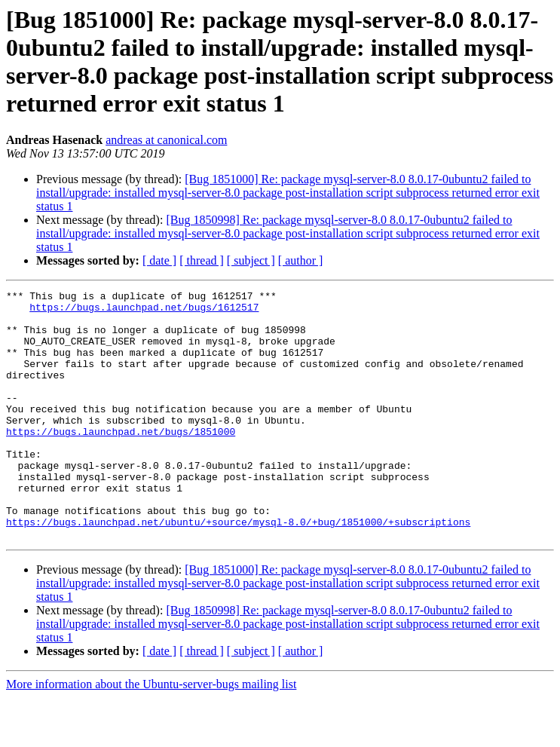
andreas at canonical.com (166, 140)
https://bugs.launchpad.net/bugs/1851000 (121, 461)
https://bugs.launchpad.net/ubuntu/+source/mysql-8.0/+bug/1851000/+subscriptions (238, 569)
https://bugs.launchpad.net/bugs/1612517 (144, 311)
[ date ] (159, 260)
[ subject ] (251, 260)
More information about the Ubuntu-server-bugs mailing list (151, 734)
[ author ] (301, 260)
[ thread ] (202, 260)
